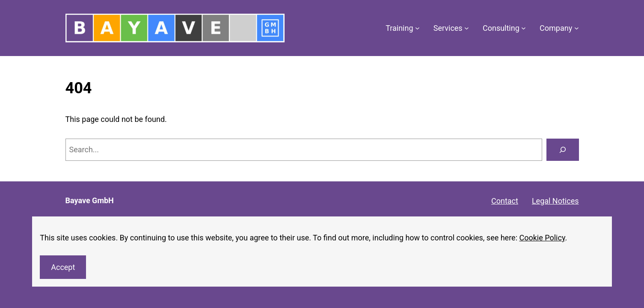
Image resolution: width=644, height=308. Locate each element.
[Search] (563, 150)
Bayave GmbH (90, 200)
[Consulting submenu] (524, 28)
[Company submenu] (577, 28)
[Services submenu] (467, 28)
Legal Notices (555, 201)
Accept (63, 267)
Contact (505, 201)
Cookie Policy (542, 238)
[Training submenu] (417, 28)
